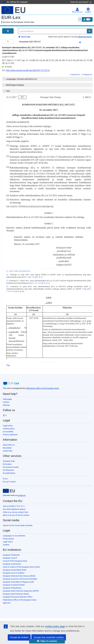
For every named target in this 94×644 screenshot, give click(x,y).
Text (6, 91)
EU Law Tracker (9, 482)
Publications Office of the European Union (42, 388)
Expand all (75, 75)
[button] (47, 641)
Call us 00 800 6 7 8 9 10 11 (14, 506)
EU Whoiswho (8, 470)
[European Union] (9, 491)
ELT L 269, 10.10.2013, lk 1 (20, 271)
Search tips (25, 37)
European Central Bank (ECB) (15, 570)
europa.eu (21, 495)
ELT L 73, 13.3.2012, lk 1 (39, 283)
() (60, 134)
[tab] (47, 79)
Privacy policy (8, 539)
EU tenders (7, 464)
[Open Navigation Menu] (8, 31)
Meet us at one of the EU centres (16, 515)
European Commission (12, 564)
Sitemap (6, 405)
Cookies (6, 545)
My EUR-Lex (77, 10)
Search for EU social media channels (18, 525)
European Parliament (11, 555)
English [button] (88, 10)
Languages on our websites (14, 536)
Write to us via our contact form (16, 512)
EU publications (9, 473)
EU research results (11, 467)
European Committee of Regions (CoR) (18, 582)
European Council (10, 558)
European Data (9, 461)
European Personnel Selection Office (18, 597)
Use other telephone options (14, 509)
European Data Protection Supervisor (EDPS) (21, 591)
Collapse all (86, 75)
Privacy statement (10, 435)
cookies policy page (55, 626)
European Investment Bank (14, 585)
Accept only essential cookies (49, 637)
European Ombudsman (12, 588)
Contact (6, 402)
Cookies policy (9, 429)
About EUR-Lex (9, 445)
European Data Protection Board (16, 594)
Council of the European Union (15, 561)
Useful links (8, 451)
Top (8, 365)
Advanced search (85, 37)
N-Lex (5, 479)
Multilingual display (14, 85)
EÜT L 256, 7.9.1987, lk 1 (32, 277)
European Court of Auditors (14, 573)
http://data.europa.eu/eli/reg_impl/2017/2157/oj (28, 70)
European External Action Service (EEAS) (19, 576)
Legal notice (8, 426)
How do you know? (81, 2)
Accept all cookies (19, 637)
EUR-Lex (11, 17)
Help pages (7, 399)
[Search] (89, 31)
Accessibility (8, 432)
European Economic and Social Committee (20, 579)
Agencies (7, 603)
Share (82, 43)
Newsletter (7, 448)
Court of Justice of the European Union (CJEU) (21, 567)
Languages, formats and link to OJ (20, 79)
